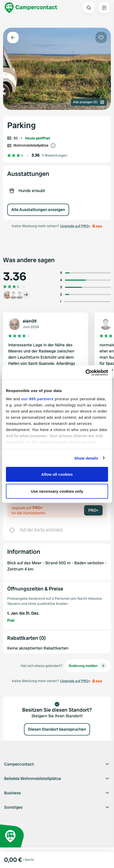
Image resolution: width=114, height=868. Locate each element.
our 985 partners (37, 399)
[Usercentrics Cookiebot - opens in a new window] (86, 373)
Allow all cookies (57, 474)
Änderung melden (88, 666)
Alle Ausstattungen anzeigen (38, 210)
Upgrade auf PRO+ (75, 226)
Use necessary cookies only (57, 491)
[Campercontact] (31, 8)
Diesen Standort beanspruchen (57, 729)
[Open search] (89, 8)
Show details (86, 458)
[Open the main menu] (104, 8)
